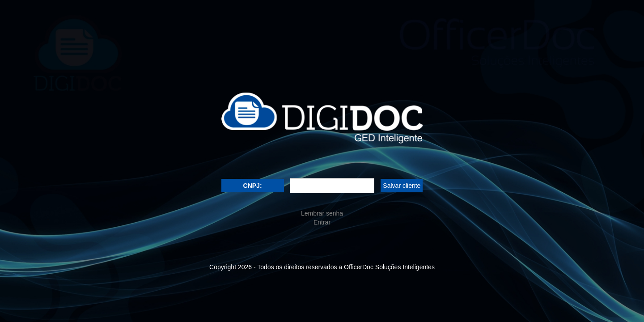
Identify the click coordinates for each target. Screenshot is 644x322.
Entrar (322, 222)
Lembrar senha (322, 213)
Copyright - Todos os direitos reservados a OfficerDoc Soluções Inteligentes (322, 267)
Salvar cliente (402, 186)
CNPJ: (253, 186)
